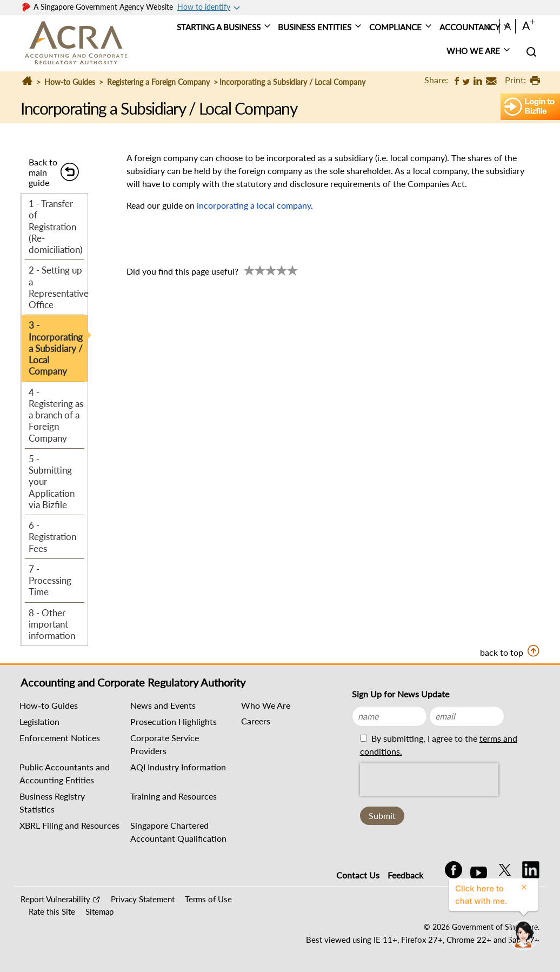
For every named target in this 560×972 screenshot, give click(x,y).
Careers (256, 721)
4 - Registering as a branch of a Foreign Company (56, 415)
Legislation (39, 721)
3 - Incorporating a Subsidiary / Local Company (56, 348)
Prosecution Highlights (174, 721)
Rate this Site (52, 911)
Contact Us (358, 875)
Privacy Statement (143, 899)
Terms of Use (208, 899)
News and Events (163, 705)
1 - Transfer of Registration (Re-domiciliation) (56, 227)
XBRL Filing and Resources (69, 825)
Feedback (405, 875)
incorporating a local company (254, 205)
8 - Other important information (52, 624)
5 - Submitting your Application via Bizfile (52, 482)
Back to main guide (43, 172)
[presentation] (429, 780)
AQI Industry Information (178, 767)
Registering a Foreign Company (158, 82)
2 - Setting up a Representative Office (58, 287)
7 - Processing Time (50, 581)
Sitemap (99, 911)
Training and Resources (174, 796)
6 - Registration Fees (52, 537)
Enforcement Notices (60, 738)
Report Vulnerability (55, 899)
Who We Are (266, 705)
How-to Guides (70, 82)
